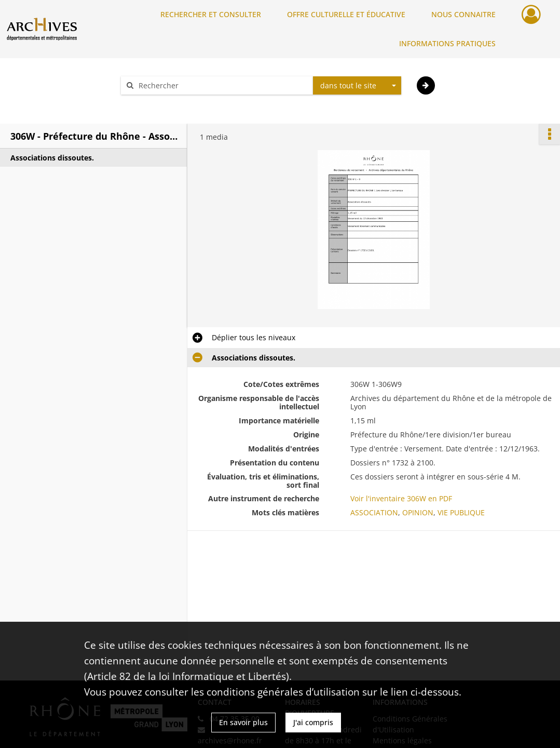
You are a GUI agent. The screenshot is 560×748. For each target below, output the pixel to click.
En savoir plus (243, 722)
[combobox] (357, 86)
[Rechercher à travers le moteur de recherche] (222, 85)
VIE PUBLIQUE (461, 512)
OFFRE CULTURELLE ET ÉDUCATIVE (346, 14)
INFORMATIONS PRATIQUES (447, 43)
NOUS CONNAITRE (463, 14)
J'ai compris (313, 722)
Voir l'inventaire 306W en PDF (401, 498)
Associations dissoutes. (52, 158)
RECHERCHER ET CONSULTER (211, 14)
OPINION (418, 512)
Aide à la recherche (161, 104)
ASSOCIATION (374, 512)
